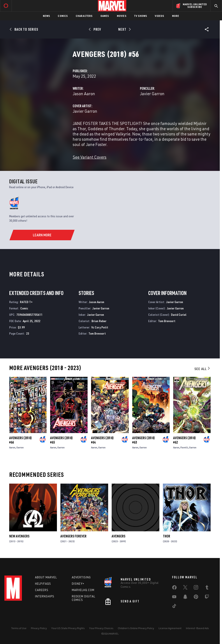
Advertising (81, 577)
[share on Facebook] (174, 588)
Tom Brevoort (97, 333)
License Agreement (170, 628)
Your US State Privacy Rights (68, 628)
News (47, 16)
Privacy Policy (39, 628)
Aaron (12, 447)
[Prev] (96, 29)
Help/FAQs (43, 584)
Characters (84, 16)
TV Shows (141, 16)
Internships (45, 596)
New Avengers (19, 536)
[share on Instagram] (196, 588)
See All (203, 369)
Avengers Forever (73, 536)
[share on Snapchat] (185, 598)
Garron (20, 447)
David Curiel (179, 315)
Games (105, 16)
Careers (42, 590)
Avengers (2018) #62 (184, 440)
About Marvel (46, 577)
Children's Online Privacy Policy (136, 628)
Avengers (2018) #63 (144, 440)
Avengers (118, 536)
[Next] (124, 29)
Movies (122, 16)
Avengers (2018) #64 (102, 440)
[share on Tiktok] (174, 607)
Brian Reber (99, 321)
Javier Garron (152, 94)
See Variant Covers (90, 157)
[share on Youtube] (174, 598)
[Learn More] (42, 235)
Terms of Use (19, 628)
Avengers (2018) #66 (20, 440)
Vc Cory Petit (100, 327)
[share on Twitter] (185, 588)
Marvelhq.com (83, 590)
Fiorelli (184, 447)
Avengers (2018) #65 (61, 440)
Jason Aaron (84, 94)
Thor (166, 536)
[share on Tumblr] (207, 588)
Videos (159, 16)
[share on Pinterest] (196, 598)
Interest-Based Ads (197, 628)
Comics (63, 16)
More (176, 16)
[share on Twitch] (207, 598)
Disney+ (78, 584)
